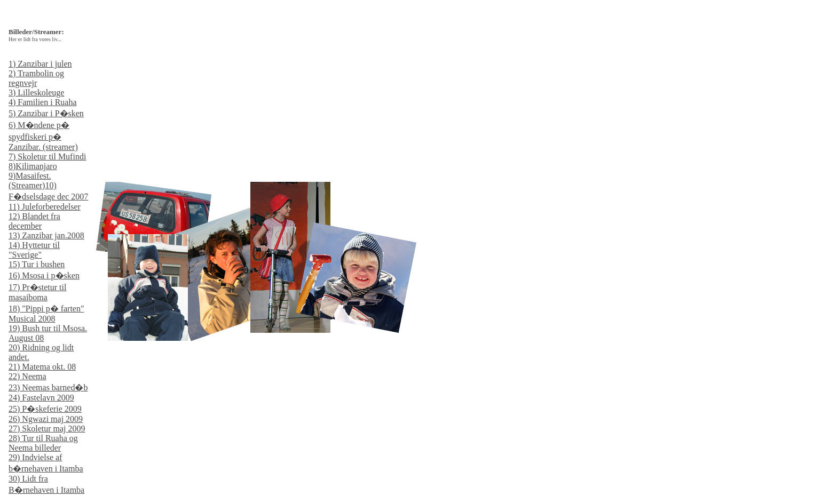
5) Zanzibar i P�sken (46, 113)
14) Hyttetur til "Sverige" (34, 250)
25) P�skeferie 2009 (45, 409)
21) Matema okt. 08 (42, 367)
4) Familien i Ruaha (43, 102)
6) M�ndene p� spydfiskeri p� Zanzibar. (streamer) (43, 136)
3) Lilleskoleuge (36, 93)
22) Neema (27, 376)
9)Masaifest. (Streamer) (30, 181)
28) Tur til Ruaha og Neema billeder (43, 443)
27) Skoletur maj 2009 (47, 429)
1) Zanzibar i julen (40, 64)
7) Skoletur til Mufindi (47, 157)
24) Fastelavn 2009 (41, 398)
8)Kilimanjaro (33, 166)
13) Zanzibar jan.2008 (46, 235)
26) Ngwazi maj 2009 (46, 419)
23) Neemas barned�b (48, 387)
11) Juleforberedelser (45, 207)
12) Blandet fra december (34, 221)
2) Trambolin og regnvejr (36, 78)
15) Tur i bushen (37, 264)
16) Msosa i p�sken (44, 275)
